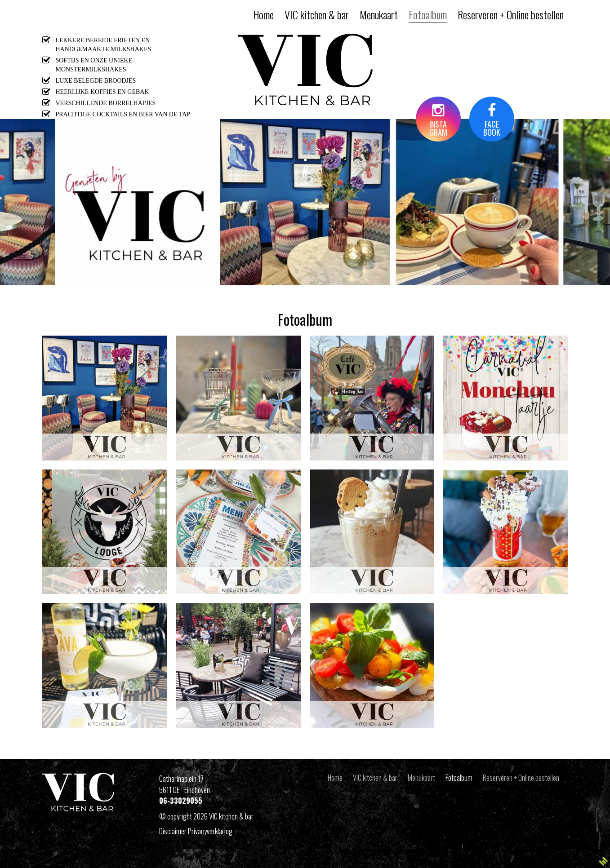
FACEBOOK (492, 121)
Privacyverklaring (210, 831)
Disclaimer (173, 831)
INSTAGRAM (438, 121)
